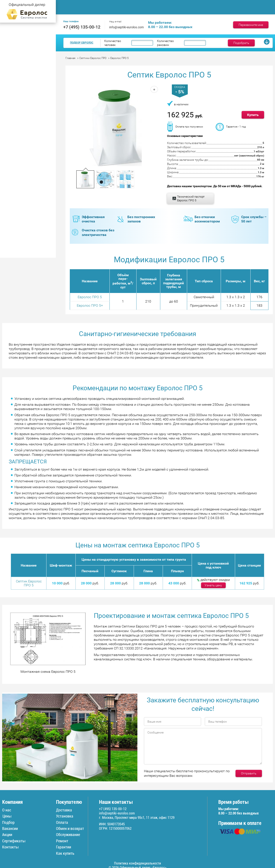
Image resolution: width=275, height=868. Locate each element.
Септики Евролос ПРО (93, 58)
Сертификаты (14, 841)
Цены (152, 4)
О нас (7, 810)
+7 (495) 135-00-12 (82, 27)
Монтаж (127, 4)
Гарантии (64, 847)
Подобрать (241, 43)
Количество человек (113, 43)
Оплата (62, 822)
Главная (71, 4)
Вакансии (10, 828)
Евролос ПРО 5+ (90, 305)
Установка (65, 816)
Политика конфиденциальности (137, 863)
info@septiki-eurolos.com (126, 27)
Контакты (72, 9)
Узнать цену (213, 585)
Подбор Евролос (82, 43)
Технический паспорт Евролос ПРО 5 (191, 198)
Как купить (65, 853)
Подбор (8, 822)
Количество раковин (165, 43)
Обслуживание (181, 4)
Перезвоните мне (251, 25)
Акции (7, 835)
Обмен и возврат (70, 828)
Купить (253, 115)
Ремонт (239, 4)
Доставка (213, 4)
